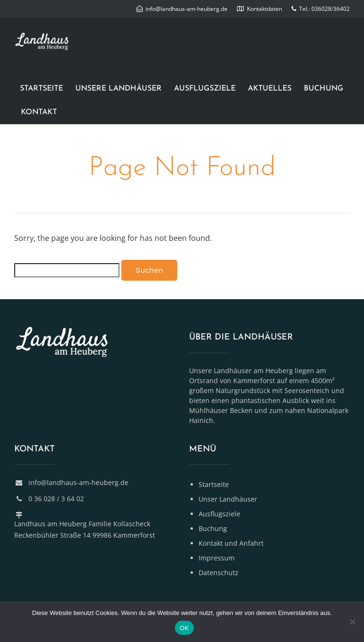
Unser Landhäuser (228, 499)
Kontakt (39, 112)
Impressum (217, 558)
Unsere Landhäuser (118, 89)
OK (184, 628)
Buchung (323, 89)
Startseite (41, 89)
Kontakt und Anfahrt (231, 543)
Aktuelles (270, 89)
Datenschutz (218, 573)
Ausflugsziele (205, 89)
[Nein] (352, 622)
